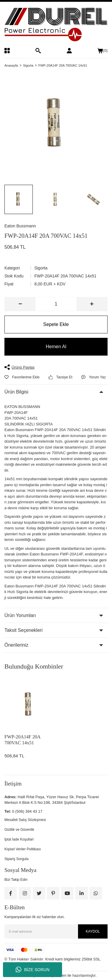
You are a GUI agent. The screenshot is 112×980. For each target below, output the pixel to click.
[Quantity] (56, 304)
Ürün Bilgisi (16, 392)
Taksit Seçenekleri (23, 630)
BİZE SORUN (33, 970)
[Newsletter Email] (56, 931)
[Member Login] (69, 51)
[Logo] (56, 25)
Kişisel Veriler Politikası (23, 849)
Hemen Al (56, 347)
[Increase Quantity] (92, 304)
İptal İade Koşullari (19, 839)
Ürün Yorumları (20, 615)
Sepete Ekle (56, 324)
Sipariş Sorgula (16, 859)
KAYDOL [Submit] (93, 931)
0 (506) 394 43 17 (27, 811)
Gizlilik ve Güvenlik (19, 830)
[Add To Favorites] (22, 377)
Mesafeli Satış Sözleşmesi (25, 820)
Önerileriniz (16, 645)
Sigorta (41, 268)
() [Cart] (103, 51)
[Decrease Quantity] (20, 304)
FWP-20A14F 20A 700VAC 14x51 (22, 740)
